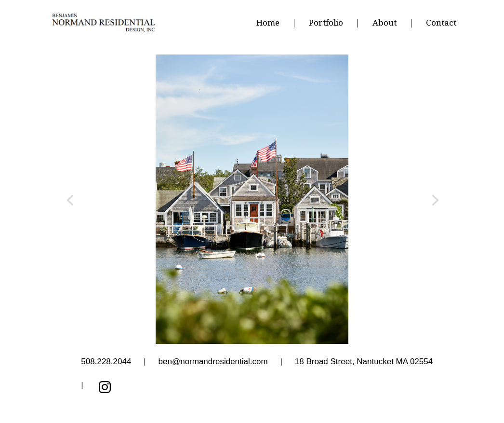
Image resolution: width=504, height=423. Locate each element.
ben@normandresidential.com (213, 362)
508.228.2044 (106, 362)
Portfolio (326, 24)
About (385, 24)
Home (268, 24)
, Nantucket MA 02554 (364, 362)
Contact (441, 24)
